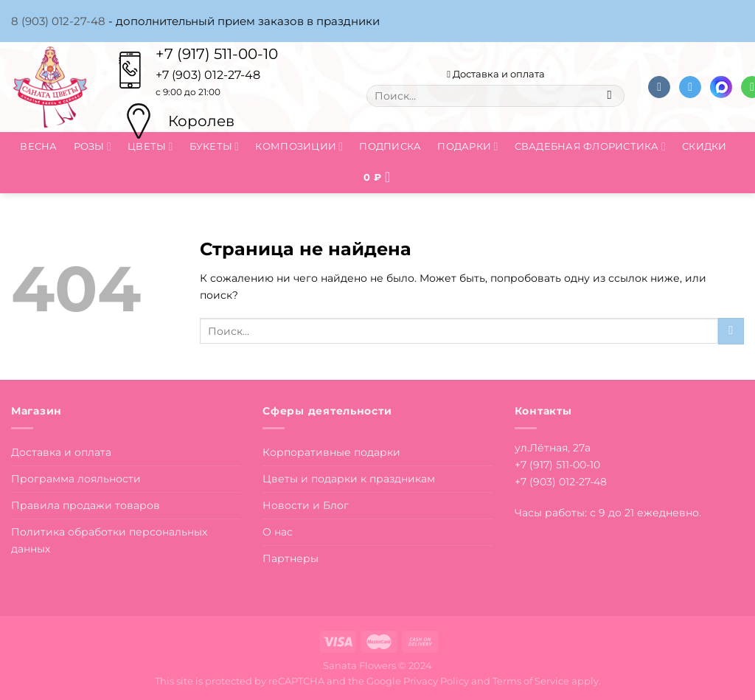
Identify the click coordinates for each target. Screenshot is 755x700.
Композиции (299, 146)
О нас (278, 532)
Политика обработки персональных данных (109, 540)
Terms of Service (531, 681)
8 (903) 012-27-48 (58, 21)
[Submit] (609, 96)
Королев (201, 121)
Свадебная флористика (590, 146)
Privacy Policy (436, 681)
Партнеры (290, 558)
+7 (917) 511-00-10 (217, 54)
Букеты (215, 146)
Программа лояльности (76, 479)
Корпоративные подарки (331, 452)
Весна (38, 146)
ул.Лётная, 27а (553, 448)
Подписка (390, 146)
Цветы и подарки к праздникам (349, 479)
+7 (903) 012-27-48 (561, 482)
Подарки (467, 146)
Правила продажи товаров (86, 505)
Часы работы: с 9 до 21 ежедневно (607, 513)
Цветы (150, 146)
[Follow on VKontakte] (659, 87)
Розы (93, 146)
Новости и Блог (306, 505)
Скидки (704, 146)
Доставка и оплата (496, 74)
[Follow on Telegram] (690, 87)
